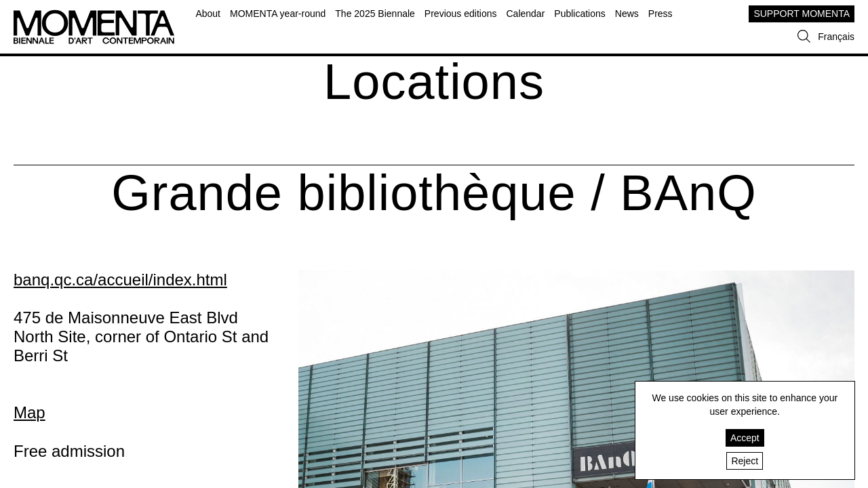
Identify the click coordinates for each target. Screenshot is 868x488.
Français (836, 37)
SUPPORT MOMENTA (802, 14)
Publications (580, 14)
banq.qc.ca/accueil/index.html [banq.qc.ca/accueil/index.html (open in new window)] (120, 280)
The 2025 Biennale (375, 14)
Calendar (525, 14)
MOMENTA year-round (278, 14)
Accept (745, 438)
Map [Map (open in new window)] (29, 412)
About (208, 14)
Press (660, 14)
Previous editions (461, 14)
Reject (745, 461)
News (627, 14)
